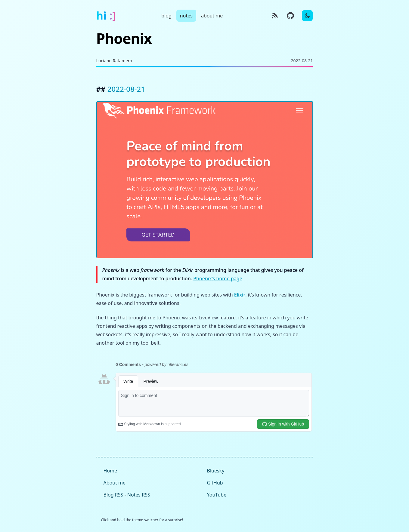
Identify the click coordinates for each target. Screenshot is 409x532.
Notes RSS (139, 495)
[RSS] (275, 16)
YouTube (217, 495)
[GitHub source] (290, 16)
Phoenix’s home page (218, 278)
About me (115, 483)
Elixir (240, 295)
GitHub (215, 483)
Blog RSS (113, 495)
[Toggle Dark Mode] (307, 16)
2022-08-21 (126, 89)
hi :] (106, 16)
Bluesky (216, 471)
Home (110, 471)
